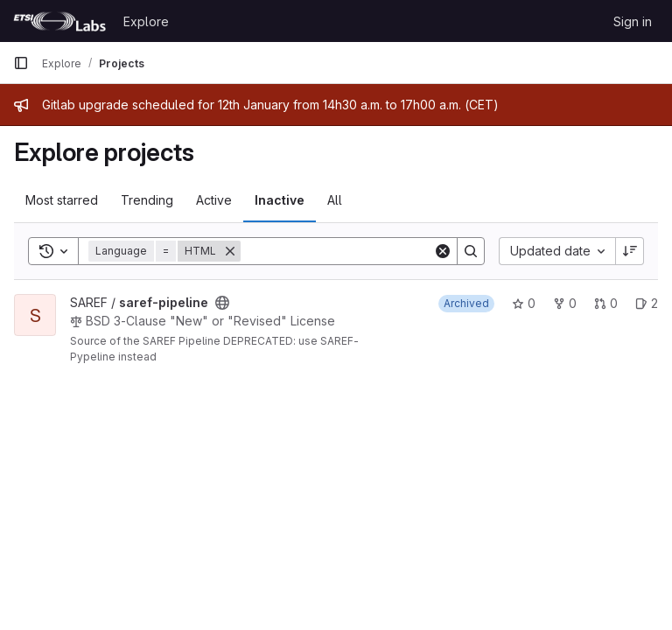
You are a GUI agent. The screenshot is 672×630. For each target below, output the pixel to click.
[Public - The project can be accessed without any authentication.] (222, 303)
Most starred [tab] (62, 200)
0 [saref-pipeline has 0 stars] (524, 303)
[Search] (349, 251)
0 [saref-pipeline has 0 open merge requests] (606, 303)
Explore (146, 21)
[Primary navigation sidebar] (21, 63)
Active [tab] (214, 200)
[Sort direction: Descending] (630, 251)
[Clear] (443, 251)
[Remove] (230, 251)
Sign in (633, 21)
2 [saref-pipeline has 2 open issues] (647, 303)
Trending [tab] (147, 200)
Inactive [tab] (280, 200)
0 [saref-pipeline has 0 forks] (565, 303)
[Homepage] (59, 21)
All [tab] (335, 200)
